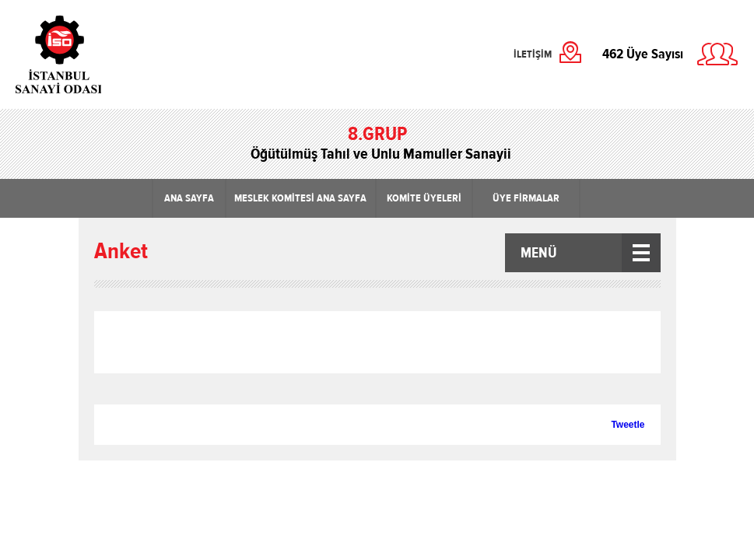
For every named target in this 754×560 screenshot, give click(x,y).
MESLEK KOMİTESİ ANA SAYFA (300, 198)
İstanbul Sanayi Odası (99, 54)
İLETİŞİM (533, 54)
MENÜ (539, 253)
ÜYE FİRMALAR (526, 198)
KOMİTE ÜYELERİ (424, 198)
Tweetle (628, 425)
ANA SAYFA (189, 198)
